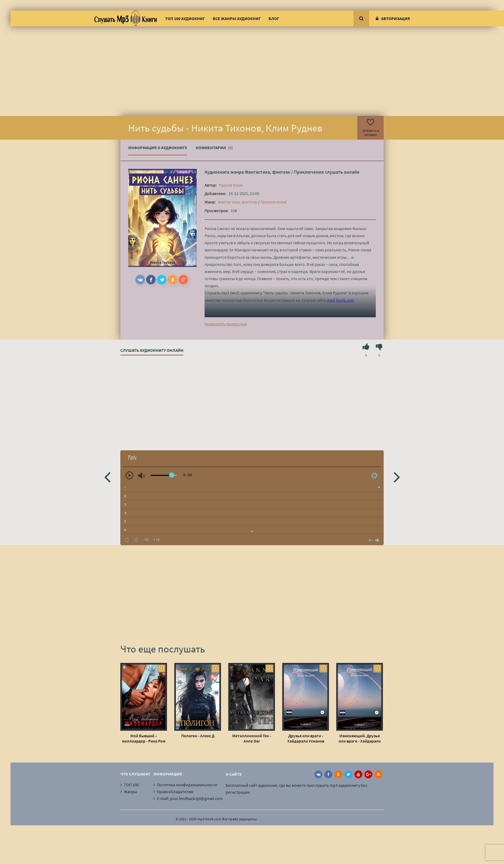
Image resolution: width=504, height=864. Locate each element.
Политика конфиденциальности (187, 785)
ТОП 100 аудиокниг (185, 18)
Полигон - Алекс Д (198, 736)
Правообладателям (175, 792)
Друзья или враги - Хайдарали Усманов (306, 738)
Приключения (309, 172)
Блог (274, 18)
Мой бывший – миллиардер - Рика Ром (144, 738)
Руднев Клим (231, 185)
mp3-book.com (341, 300)
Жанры (130, 792)
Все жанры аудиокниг (237, 18)
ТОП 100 (131, 785)
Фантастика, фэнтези (268, 172)
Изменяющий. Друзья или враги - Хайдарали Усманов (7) (360, 738)
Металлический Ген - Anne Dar (252, 738)
